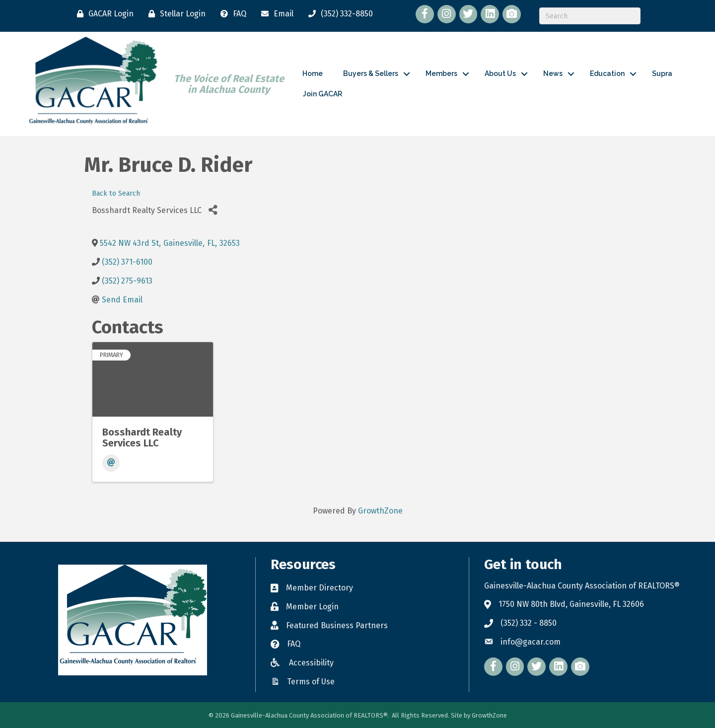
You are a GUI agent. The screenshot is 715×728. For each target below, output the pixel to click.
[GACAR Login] (103, 14)
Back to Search (116, 193)
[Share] (213, 210)
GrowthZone (380, 511)
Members (441, 73)
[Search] (590, 16)
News (553, 73)
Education (607, 73)
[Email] (275, 14)
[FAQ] (231, 14)
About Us (500, 73)
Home (313, 73)
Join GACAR (322, 94)
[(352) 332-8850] (338, 14)
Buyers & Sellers (371, 73)
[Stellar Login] (175, 14)
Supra (662, 73)
